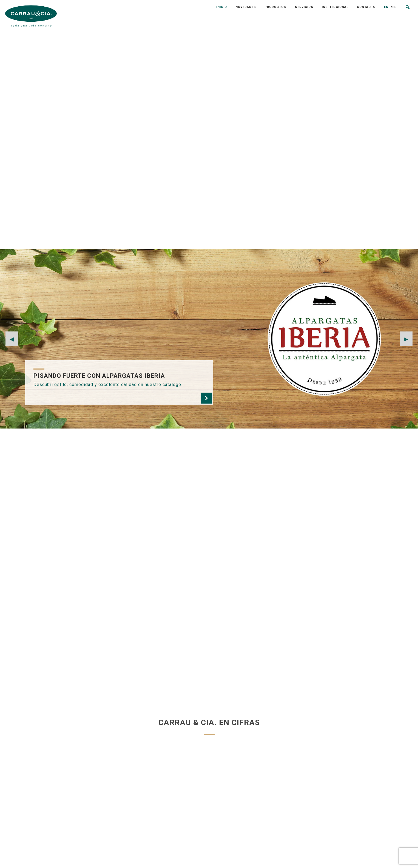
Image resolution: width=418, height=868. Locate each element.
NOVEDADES (205, 790)
